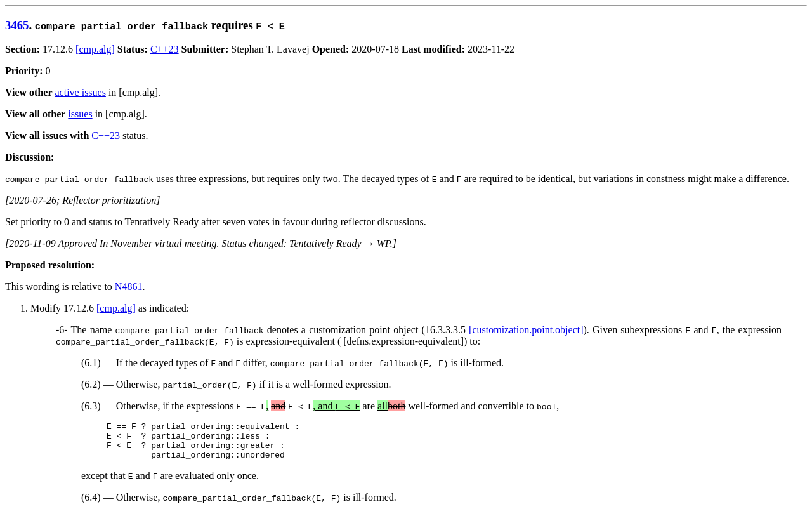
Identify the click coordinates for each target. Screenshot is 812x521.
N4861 (129, 287)
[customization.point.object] (526, 330)
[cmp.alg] (95, 49)
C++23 (165, 49)
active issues (81, 92)
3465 (17, 25)
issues (80, 114)
